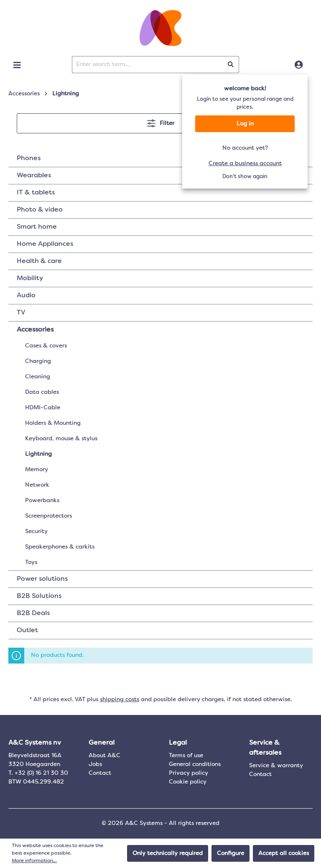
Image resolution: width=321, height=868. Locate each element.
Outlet (27, 631)
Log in (245, 124)
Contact (100, 773)
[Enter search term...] (148, 65)
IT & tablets (36, 193)
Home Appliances (45, 244)
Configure (231, 853)
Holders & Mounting (53, 423)
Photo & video (40, 210)
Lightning (38, 454)
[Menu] (17, 65)
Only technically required (168, 853)
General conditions (195, 764)
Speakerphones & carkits (60, 547)
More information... (34, 861)
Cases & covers (46, 346)
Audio (26, 296)
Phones (29, 158)
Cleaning (38, 377)
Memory (37, 470)
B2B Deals (33, 613)
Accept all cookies (284, 853)
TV (21, 313)
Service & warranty (276, 766)
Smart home (37, 227)
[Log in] (299, 65)
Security (36, 531)
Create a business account (245, 163)
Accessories (35, 330)
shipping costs (120, 700)
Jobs (95, 764)
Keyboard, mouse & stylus (61, 439)
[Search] (231, 65)
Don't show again (245, 177)
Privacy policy (189, 773)
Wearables (34, 176)
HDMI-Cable (43, 408)
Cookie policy (188, 782)
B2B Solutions (39, 596)
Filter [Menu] (161, 121)
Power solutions (42, 579)
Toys (31, 562)
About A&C (104, 756)
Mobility (30, 278)
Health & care (39, 261)
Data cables (42, 392)
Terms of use (186, 756)
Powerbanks (42, 500)
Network (37, 485)
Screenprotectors (48, 516)
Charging (38, 361)
